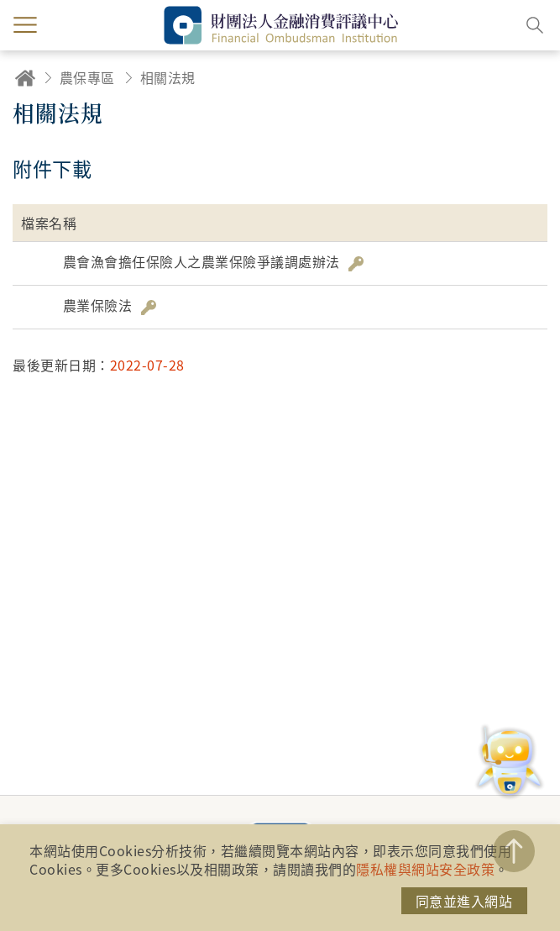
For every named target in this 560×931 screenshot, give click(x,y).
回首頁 (25, 78)
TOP (514, 851)
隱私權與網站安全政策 (425, 869)
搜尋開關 (535, 25)
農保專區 (87, 77)
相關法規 (168, 77)
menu (25, 25)
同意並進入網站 (464, 901)
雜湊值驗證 (356, 264)
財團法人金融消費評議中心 (280, 25)
